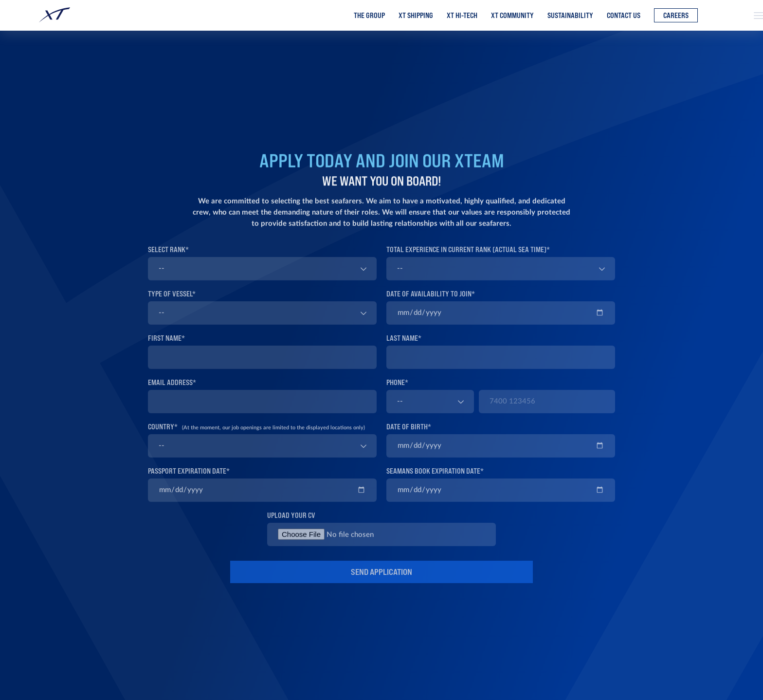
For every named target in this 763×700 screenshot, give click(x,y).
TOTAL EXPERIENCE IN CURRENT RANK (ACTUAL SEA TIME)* (468, 258)
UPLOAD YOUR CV (291, 524)
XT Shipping (416, 16)
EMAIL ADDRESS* (172, 391)
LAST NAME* (404, 346)
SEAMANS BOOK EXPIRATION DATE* (435, 479)
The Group (369, 16)
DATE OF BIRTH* (409, 435)
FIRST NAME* (166, 346)
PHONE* (397, 391)
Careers (676, 16)
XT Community (512, 16)
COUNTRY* (256, 435)
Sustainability (570, 16)
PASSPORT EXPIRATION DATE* (189, 479)
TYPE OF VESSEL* (172, 302)
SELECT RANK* (168, 258)
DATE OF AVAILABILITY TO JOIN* (431, 302)
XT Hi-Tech (462, 16)
